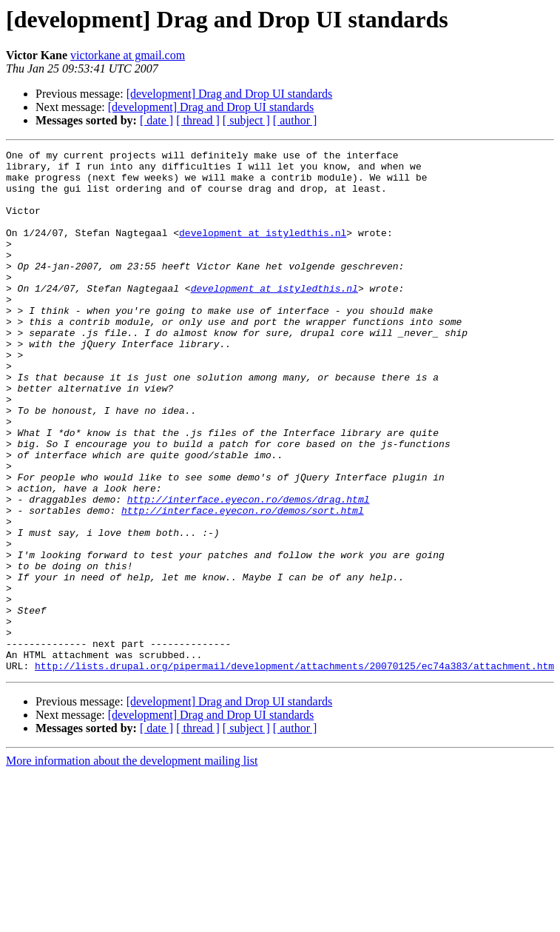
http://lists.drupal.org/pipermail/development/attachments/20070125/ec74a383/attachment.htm (294, 770)
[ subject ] (246, 120)
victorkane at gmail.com (128, 55)
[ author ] (295, 120)
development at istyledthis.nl (263, 250)
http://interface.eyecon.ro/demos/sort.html (243, 583)
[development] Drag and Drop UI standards (230, 94)
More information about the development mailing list (132, 865)
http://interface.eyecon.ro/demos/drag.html (249, 570)
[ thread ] (198, 120)
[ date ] (156, 120)
